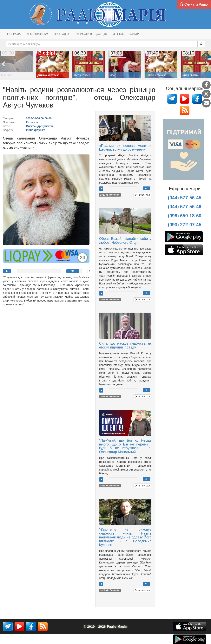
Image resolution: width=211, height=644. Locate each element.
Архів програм (37, 34)
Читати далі (143, 195)
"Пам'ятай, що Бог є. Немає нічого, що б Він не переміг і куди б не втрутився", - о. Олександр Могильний (125, 446)
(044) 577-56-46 (185, 207)
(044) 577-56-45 (185, 198)
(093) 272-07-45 (185, 225)
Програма (13, 34)
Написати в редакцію (91, 34)
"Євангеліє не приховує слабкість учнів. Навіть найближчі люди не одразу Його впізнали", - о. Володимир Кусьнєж (125, 537)
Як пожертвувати (126, 34)
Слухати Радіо (194, 4)
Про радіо (61, 34)
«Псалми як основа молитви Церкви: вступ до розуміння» (125, 148)
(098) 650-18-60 (185, 216)
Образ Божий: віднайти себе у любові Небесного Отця (125, 241)
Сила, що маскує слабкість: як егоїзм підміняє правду (125, 345)
